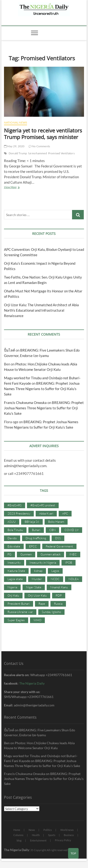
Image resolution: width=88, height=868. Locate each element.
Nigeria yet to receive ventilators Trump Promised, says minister (43, 134)
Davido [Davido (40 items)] (12, 538)
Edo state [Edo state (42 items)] (14, 546)
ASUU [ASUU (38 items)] (12, 522)
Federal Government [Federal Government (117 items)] (59, 546)
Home (17, 830)
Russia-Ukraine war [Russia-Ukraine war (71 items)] (20, 612)
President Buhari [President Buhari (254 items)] (19, 604)
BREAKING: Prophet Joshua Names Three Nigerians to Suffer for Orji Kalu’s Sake (42, 389)
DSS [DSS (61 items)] (58, 538)
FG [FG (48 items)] (10, 554)
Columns (18, 835)
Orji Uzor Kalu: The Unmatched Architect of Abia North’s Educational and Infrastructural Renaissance (41, 310)
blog (19, 840)
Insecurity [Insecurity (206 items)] (14, 562)
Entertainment (38, 840)
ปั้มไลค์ (10, 350)
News (32, 830)
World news (67, 830)
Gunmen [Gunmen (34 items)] (26, 554)
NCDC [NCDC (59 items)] (55, 579)
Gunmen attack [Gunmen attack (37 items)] (51, 554)
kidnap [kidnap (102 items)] (38, 571)
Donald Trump (18, 153)
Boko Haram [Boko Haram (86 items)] (56, 522)
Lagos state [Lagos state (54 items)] (15, 579)
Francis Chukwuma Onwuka (25, 403)
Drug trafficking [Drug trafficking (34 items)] (36, 538)
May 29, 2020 (14, 146)
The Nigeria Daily (32, 683)
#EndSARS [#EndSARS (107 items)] (15, 505)
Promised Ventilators (61, 153)
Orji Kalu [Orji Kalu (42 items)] (13, 595)
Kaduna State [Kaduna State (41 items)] (16, 571)
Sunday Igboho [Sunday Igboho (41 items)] (51, 612)
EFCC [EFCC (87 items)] (33, 546)
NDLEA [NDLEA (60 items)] (74, 579)
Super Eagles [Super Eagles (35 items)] (16, 620)
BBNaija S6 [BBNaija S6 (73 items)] (32, 522)
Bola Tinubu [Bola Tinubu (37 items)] (15, 530)
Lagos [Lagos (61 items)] (55, 571)
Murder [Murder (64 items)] (37, 579)
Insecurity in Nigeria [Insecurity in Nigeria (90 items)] (43, 562)
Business (69, 835)
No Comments (39, 146)
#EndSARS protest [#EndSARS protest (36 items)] (43, 505)
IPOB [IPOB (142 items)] (69, 562)
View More (16, 188)
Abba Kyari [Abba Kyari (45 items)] (46, 513)
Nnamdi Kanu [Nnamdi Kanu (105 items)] (59, 587)
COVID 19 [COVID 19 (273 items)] (72, 530)
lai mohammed (37, 153)
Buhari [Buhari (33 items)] (36, 530)
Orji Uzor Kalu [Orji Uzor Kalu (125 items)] (37, 595)
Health (36, 835)
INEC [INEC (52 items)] (73, 554)
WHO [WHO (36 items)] (37, 620)
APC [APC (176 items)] (65, 513)
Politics (48, 830)
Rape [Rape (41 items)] (42, 604)
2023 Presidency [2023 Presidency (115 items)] (19, 513)
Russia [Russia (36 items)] (58, 604)
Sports (52, 835)
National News (16, 122)
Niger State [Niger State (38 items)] (34, 587)
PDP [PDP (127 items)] (59, 595)
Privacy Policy (63, 840)
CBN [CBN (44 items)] (52, 530)
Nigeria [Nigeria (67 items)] (12, 587)
